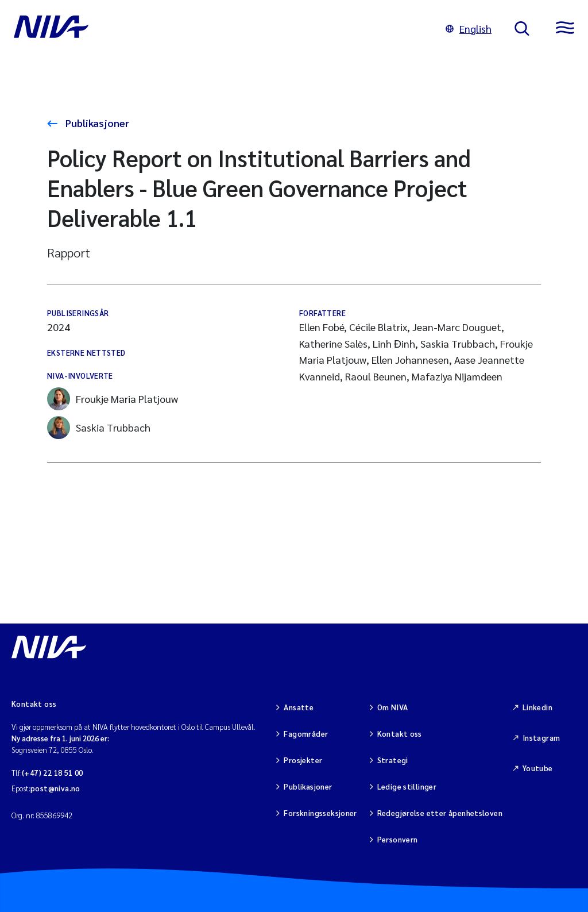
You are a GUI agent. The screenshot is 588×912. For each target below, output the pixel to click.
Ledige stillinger (407, 786)
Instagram (541, 738)
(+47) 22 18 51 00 (53, 773)
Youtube (538, 768)
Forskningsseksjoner (320, 813)
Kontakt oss (400, 734)
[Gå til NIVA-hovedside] (218, 29)
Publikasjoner (96, 123)
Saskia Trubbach (99, 428)
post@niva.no (55, 788)
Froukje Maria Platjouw (113, 399)
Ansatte (299, 707)
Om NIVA (393, 707)
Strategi (393, 760)
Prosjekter (303, 760)
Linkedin (537, 707)
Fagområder (306, 734)
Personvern (398, 839)
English (469, 28)
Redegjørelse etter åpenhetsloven (440, 813)
